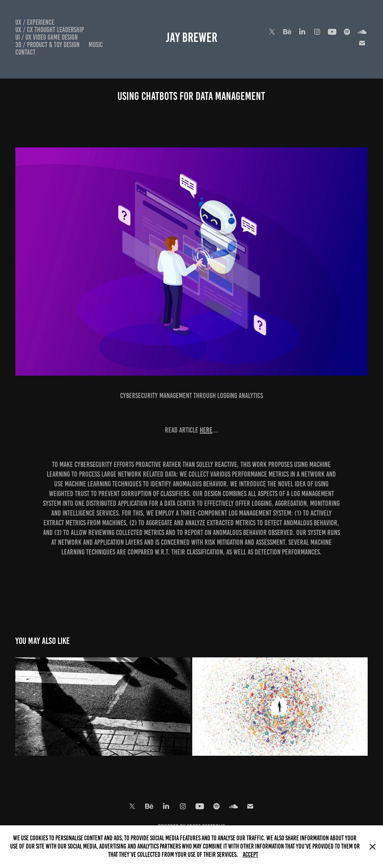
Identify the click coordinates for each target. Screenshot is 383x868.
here (206, 430)
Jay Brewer (191, 37)
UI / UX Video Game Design (47, 37)
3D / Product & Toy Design (48, 45)
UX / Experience (35, 22)
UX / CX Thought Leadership (50, 30)
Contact (25, 52)
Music (96, 45)
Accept (250, 855)
